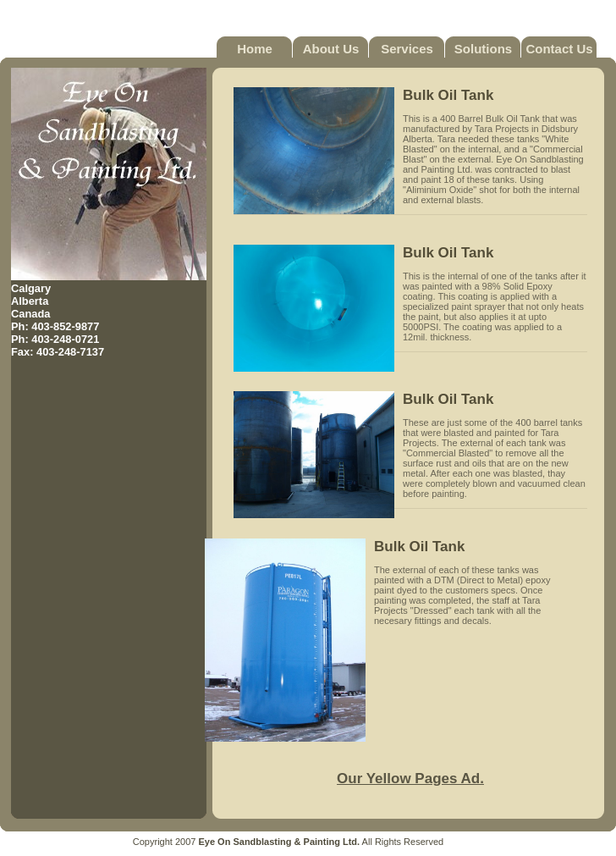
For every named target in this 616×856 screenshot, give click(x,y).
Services (407, 49)
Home (255, 49)
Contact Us (559, 49)
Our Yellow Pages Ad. (410, 779)
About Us (331, 49)
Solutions (483, 49)
